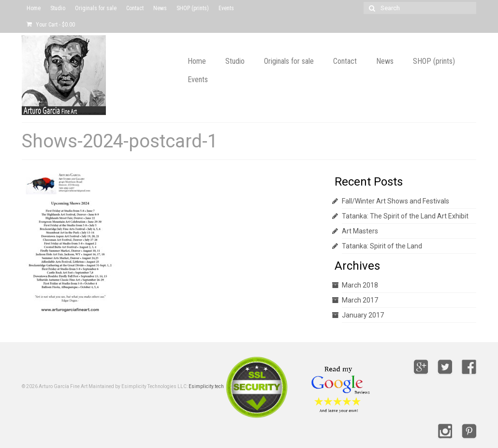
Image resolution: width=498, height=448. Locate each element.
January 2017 (363, 315)
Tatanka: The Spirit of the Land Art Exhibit (405, 216)
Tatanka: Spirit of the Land (382, 246)
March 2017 (360, 300)
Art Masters (360, 231)
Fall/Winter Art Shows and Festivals (395, 201)
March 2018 (360, 285)
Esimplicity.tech (206, 386)
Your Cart (51, 25)
